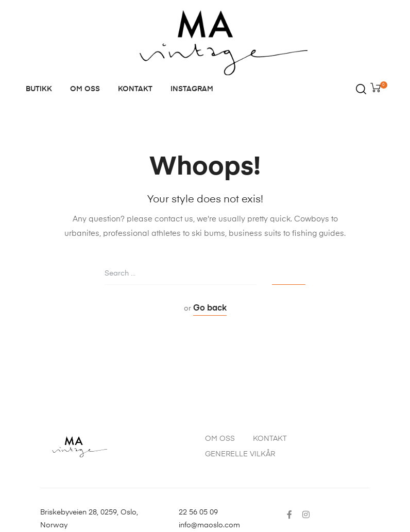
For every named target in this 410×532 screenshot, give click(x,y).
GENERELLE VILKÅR (240, 454)
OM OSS (85, 89)
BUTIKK (39, 89)
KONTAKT (135, 89)
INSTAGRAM (192, 89)
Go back (210, 308)
